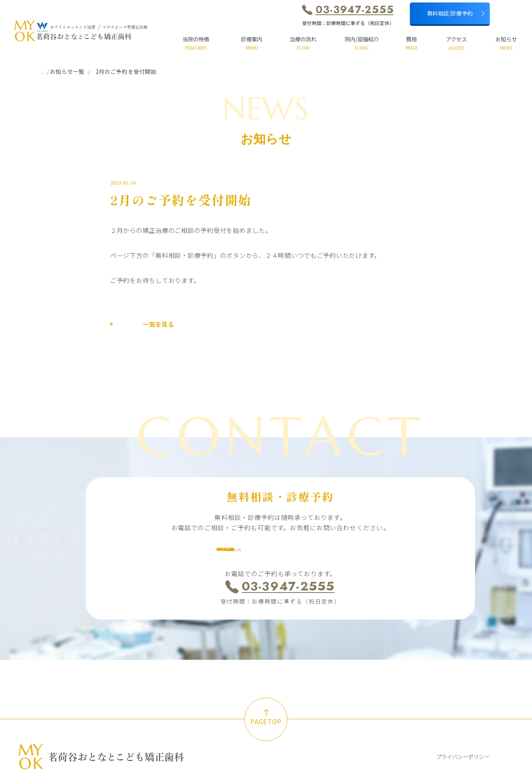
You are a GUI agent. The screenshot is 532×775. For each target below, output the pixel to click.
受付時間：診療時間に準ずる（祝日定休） (348, 23)
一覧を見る (142, 328)
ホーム (51, 72)
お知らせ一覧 (88, 72)
